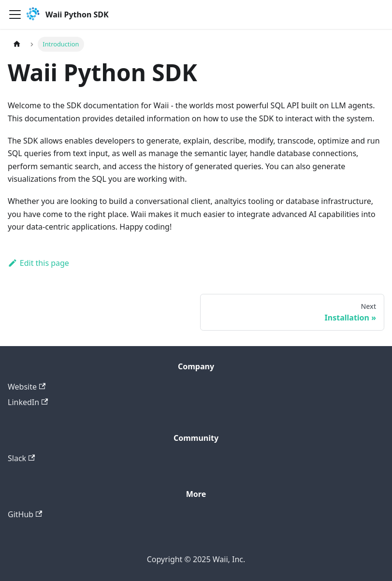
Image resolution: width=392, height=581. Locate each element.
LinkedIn (28, 402)
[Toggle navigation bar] (15, 15)
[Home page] (17, 44)
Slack (21, 458)
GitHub (25, 514)
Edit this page (38, 263)
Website (27, 387)
